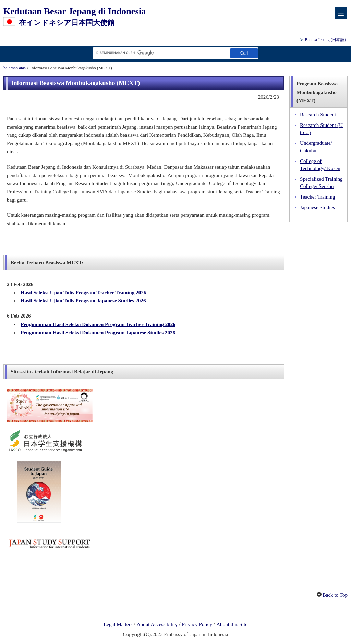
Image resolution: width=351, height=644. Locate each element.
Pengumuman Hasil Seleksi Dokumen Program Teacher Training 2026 (98, 324)
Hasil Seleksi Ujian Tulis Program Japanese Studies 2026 (83, 301)
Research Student (318, 115)
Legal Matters (118, 624)
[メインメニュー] (341, 13)
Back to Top (335, 595)
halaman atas (15, 68)
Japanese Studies (317, 207)
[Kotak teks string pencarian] (160, 53)
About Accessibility (157, 624)
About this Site (232, 624)
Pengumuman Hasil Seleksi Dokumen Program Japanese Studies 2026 (98, 333)
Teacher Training (318, 197)
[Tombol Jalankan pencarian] (244, 53)
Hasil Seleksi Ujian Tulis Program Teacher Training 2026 (83, 293)
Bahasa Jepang (325, 40)
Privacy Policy (197, 624)
